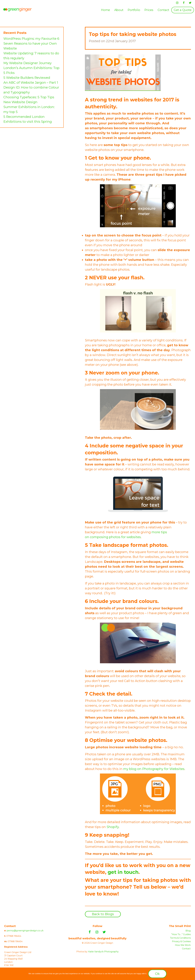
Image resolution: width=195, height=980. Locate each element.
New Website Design (20, 102)
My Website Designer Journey (27, 63)
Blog (188, 931)
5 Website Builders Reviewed (27, 78)
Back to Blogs (103, 914)
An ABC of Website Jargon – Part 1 (31, 83)
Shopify (113, 827)
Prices (149, 10)
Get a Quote (183, 10)
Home (105, 10)
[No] (192, 974)
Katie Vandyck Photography (103, 952)
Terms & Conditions (180, 938)
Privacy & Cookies (181, 941)
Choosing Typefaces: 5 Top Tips (29, 97)
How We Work (183, 945)
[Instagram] (177, 3)
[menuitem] (105, 10)
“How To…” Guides (181, 934)
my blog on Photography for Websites (154, 769)
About (119, 10)
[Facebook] (184, 3)
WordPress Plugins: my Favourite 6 (31, 39)
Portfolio (134, 10)
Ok (157, 974)
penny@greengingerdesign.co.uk (25, 931)
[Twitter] (190, 3)
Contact (163, 10)
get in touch (123, 872)
